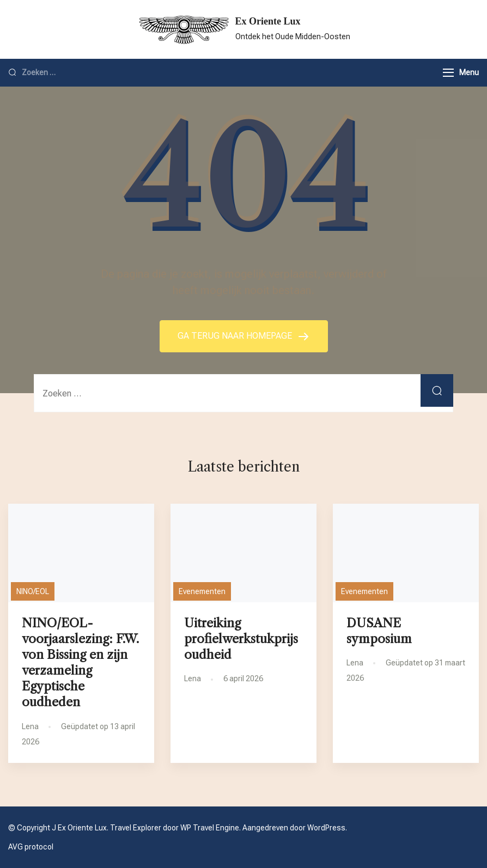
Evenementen (202, 591)
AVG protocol (31, 847)
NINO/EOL (33, 591)
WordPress (326, 828)
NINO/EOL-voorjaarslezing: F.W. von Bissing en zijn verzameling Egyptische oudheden (80, 663)
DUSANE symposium (379, 631)
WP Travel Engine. (211, 828)
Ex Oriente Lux (268, 21)
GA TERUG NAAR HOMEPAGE (236, 336)
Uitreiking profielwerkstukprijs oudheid (241, 639)
